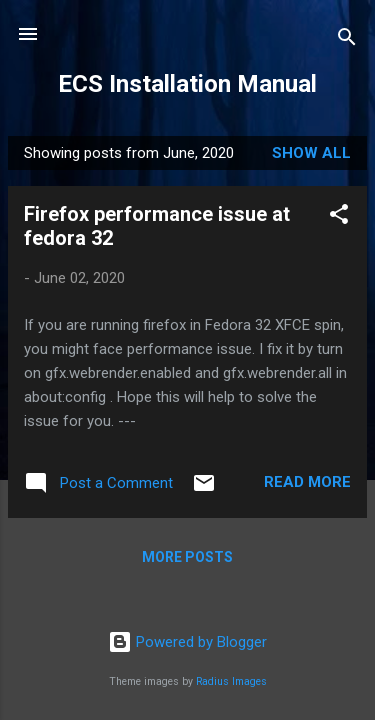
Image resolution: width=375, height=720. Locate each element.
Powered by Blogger (187, 642)
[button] (339, 217)
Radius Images (231, 681)
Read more (307, 482)
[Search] (347, 40)
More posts (187, 557)
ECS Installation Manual (187, 84)
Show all (311, 153)
